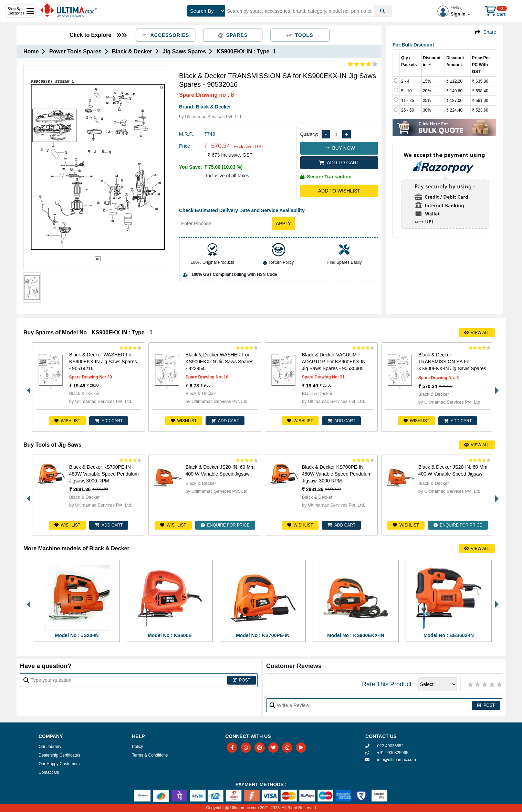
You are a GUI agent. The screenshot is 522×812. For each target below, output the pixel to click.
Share (490, 32)
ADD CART (109, 421)
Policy (137, 747)
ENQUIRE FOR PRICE (225, 525)
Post (242, 680)
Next (495, 387)
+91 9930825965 (393, 753)
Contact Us (49, 772)
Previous (27, 387)
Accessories (166, 35)
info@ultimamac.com (396, 760)
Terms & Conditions (150, 755)
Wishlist (67, 421)
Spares (233, 35)
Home (31, 51)
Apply (283, 223)
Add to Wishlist (339, 191)
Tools (300, 35)
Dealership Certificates (59, 755)
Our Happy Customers (59, 764)
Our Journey (50, 747)
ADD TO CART (339, 163)
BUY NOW (339, 148)
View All (477, 333)
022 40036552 (390, 746)
